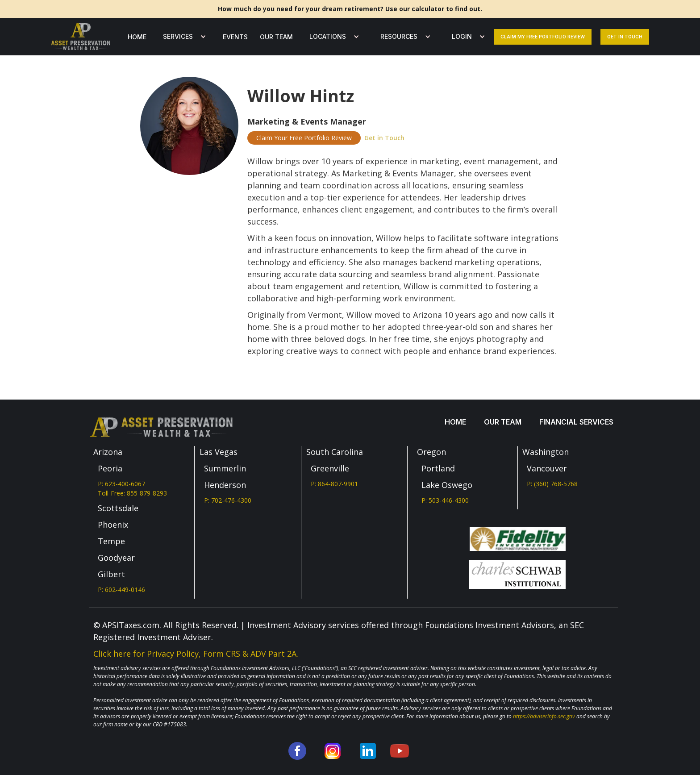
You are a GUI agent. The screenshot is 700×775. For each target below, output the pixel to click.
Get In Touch (625, 37)
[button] (182, 37)
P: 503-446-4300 (445, 500)
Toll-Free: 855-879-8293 (132, 493)
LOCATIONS (328, 36)
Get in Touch (384, 138)
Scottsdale (118, 508)
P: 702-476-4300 (228, 500)
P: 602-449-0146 (121, 590)
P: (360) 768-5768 (552, 484)
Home (137, 37)
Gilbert (111, 574)
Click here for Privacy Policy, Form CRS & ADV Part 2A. (196, 654)
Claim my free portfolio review (543, 37)
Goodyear (116, 558)
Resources (399, 36)
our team (276, 37)
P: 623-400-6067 (121, 484)
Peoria (110, 468)
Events (235, 37)
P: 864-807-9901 (334, 484)
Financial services (576, 422)
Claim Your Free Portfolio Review (304, 138)
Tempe (111, 541)
